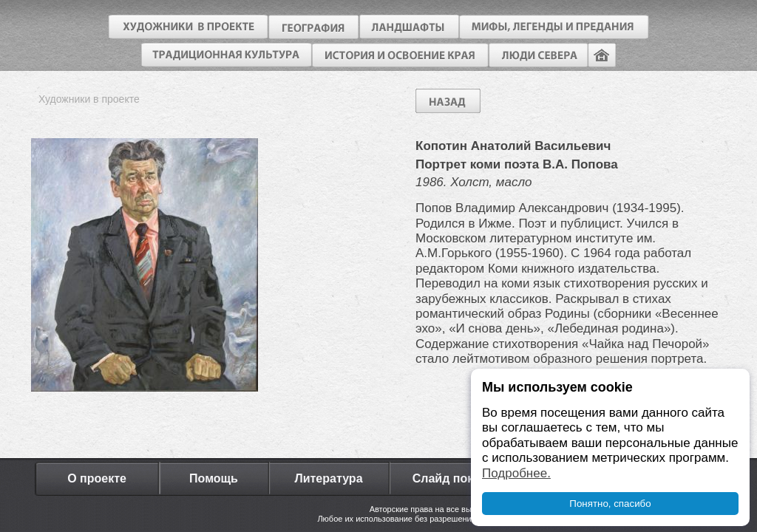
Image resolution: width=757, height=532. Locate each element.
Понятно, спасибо (610, 504)
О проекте (97, 478)
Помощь (214, 478)
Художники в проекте (89, 99)
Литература (328, 478)
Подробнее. (516, 473)
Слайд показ (449, 478)
